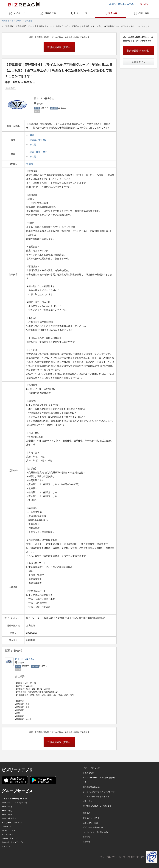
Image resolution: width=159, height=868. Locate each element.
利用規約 (86, 813)
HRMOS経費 (7, 815)
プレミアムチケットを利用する (96, 797)
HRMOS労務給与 (9, 818)
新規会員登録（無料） (59, 47)
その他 (33, 145)
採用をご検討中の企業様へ (123, 4)
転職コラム (87, 801)
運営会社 (86, 837)
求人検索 (113, 13)
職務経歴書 (50, 13)
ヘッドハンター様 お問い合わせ (96, 832)
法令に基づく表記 (90, 823)
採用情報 (86, 842)
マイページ (19, 13)
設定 (85, 782)
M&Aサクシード (8, 830)
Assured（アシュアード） (13, 842)
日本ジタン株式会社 (25, 659)
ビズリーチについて (91, 768)
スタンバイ (6, 846)
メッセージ (81, 13)
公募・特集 (144, 13)
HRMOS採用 (7, 807)
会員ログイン (139, 62)
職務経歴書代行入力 (91, 787)
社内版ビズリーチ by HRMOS (14, 799)
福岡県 (30, 164)
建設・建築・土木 (38, 152)
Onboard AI (7, 827)
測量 (32, 135)
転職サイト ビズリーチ (11, 21)
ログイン (144, 4)
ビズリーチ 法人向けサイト (94, 827)
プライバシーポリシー (92, 818)
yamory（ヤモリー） (10, 838)
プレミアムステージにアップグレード (99, 792)
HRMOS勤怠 (7, 811)
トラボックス (7, 834)
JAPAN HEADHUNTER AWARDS (97, 806)
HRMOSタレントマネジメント (15, 803)
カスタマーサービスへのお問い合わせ (99, 778)
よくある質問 (88, 773)
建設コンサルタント (39, 140)
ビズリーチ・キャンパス (12, 823)
